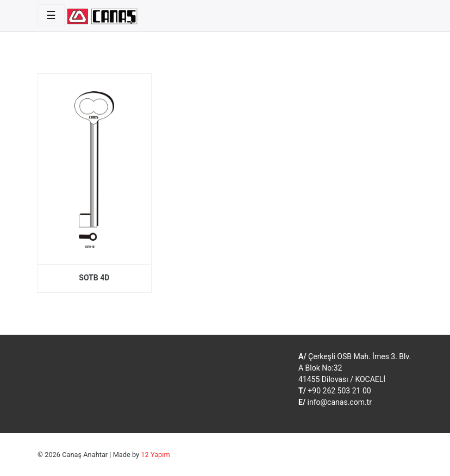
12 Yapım (155, 455)
